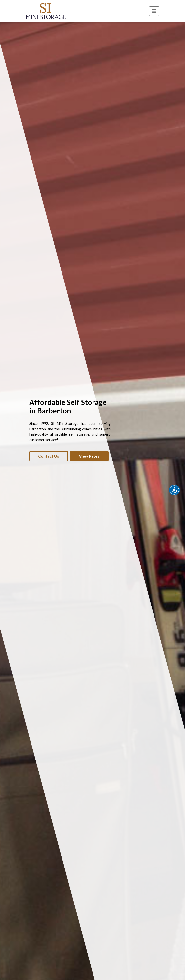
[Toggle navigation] (154, 11)
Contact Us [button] (49, 456)
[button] (174, 490)
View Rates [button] (89, 456)
